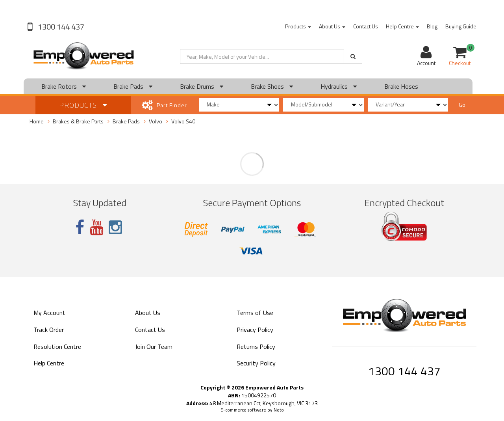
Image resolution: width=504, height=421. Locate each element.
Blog (432, 26)
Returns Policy (256, 346)
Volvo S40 (183, 121)
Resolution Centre (57, 346)
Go (462, 105)
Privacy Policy (255, 330)
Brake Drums (202, 86)
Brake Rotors (64, 86)
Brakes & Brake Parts (78, 121)
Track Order (49, 330)
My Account (49, 313)
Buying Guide (461, 26)
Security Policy (256, 363)
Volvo (156, 121)
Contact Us (366, 26)
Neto (279, 410)
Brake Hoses (401, 86)
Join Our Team (154, 346)
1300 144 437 (60, 27)
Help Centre (402, 26)
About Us (332, 26)
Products (298, 26)
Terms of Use (255, 313)
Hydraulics (339, 86)
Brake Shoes (272, 86)
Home (37, 121)
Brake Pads (133, 86)
